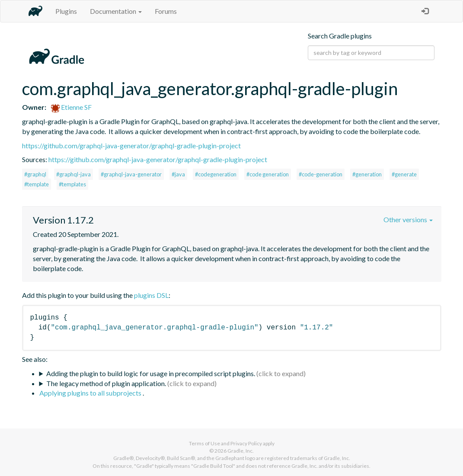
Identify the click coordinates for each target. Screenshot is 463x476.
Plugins (66, 11)
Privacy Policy (246, 443)
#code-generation (321, 174)
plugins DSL (151, 295)
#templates (72, 184)
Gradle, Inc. (241, 451)
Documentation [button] (116, 11)
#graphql (35, 174)
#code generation (268, 174)
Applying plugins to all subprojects (91, 393)
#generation (367, 174)
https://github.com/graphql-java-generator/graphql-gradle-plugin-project (131, 145)
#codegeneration (216, 174)
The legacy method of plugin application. (106, 383)
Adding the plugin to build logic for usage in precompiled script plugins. (151, 373)
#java (178, 174)
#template (37, 184)
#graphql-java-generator (131, 174)
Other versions (408, 219)
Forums (166, 11)
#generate (404, 174)
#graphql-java (73, 174)
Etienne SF (71, 107)
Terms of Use (204, 443)
